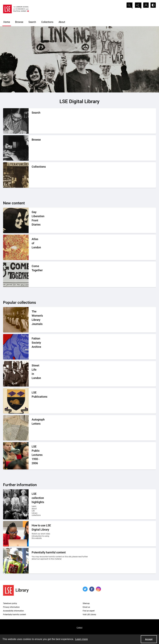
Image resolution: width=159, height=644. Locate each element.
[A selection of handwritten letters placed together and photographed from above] (32, 428)
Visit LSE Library (89, 615)
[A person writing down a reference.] (32, 121)
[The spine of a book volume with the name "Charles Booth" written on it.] (32, 274)
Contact (79, 627)
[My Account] (145, 5)
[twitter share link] (85, 589)
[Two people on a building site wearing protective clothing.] (61, 561)
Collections (47, 22)
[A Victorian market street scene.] (32, 374)
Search (32, 22)
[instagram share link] (98, 589)
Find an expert (89, 611)
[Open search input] (130, 5)
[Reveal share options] (137, 5)
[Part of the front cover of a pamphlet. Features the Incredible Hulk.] (32, 347)
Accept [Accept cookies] (149, 639)
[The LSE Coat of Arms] (32, 401)
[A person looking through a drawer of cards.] (32, 148)
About (62, 22)
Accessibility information (13, 611)
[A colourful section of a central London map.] (32, 247)
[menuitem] (79, 627)
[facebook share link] (92, 589)
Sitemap (86, 603)
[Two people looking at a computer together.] (41, 534)
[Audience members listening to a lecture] (38, 456)
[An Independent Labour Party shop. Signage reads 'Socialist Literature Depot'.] (32, 175)
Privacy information (11, 607)
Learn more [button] (81, 639)
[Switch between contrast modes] (153, 5)
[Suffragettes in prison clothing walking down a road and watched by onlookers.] (37, 320)
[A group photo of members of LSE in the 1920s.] (33, 504)
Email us (86, 607)
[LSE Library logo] (16, 590)
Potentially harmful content (15, 615)
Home (7, 22)
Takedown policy (10, 603)
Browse (19, 22)
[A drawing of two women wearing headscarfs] (35, 220)
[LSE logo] (16, 9)
